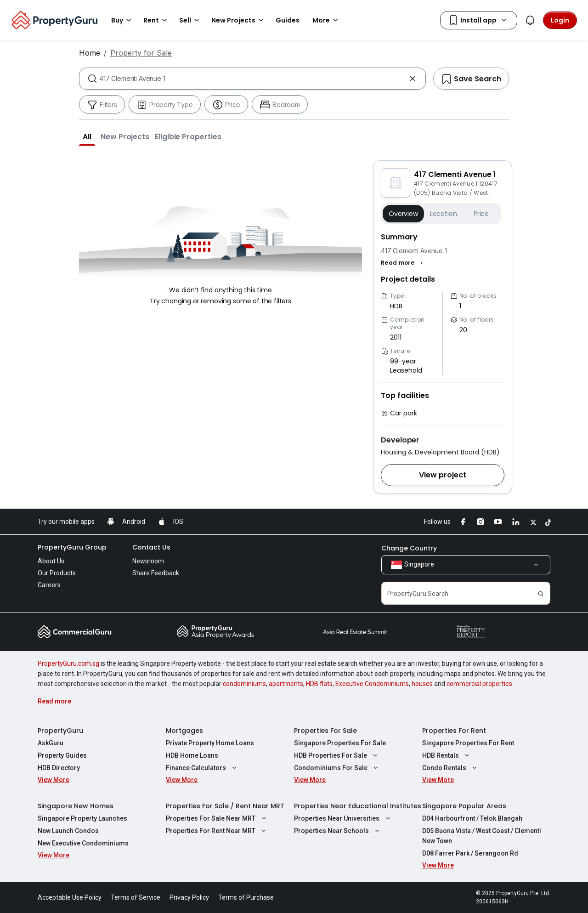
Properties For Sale (325, 731)
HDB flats (319, 684)
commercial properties (479, 684)
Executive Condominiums (372, 684)
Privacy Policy (189, 897)
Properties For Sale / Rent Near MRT (225, 806)
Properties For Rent (454, 731)
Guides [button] (288, 20)
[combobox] (252, 79)
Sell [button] (191, 20)
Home (90, 53)
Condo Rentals (451, 768)
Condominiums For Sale (337, 768)
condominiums (244, 684)
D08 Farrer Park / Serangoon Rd (470, 853)
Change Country (409, 548)
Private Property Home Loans (210, 743)
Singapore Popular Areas (464, 806)
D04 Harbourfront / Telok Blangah (472, 818)
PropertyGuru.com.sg (68, 663)
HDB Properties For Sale (337, 755)
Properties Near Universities (343, 818)
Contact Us (151, 547)
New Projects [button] (239, 20)
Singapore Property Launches (82, 818)
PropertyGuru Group (72, 547)
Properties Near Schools (338, 831)
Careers (49, 585)
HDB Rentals (447, 755)
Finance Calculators (202, 768)
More (327, 20)
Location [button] (444, 214)
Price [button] (481, 214)
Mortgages (184, 731)
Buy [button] (123, 20)
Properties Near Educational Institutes (358, 806)
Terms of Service (136, 897)
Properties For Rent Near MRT (217, 831)
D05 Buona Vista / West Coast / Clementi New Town (482, 836)
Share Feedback (156, 573)
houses (422, 684)
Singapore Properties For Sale (340, 743)
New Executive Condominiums (83, 843)
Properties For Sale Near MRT (217, 818)
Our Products (57, 573)
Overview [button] (403, 214)
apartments (286, 684)
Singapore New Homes (76, 806)
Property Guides (62, 755)
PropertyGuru (60, 731)
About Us (51, 561)
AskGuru (51, 743)
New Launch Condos (68, 831)
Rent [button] (157, 20)
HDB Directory (59, 768)
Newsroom (148, 561)
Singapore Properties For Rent (468, 743)
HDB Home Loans (192, 755)
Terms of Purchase (246, 897)
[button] (87, 136)
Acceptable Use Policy (70, 897)
